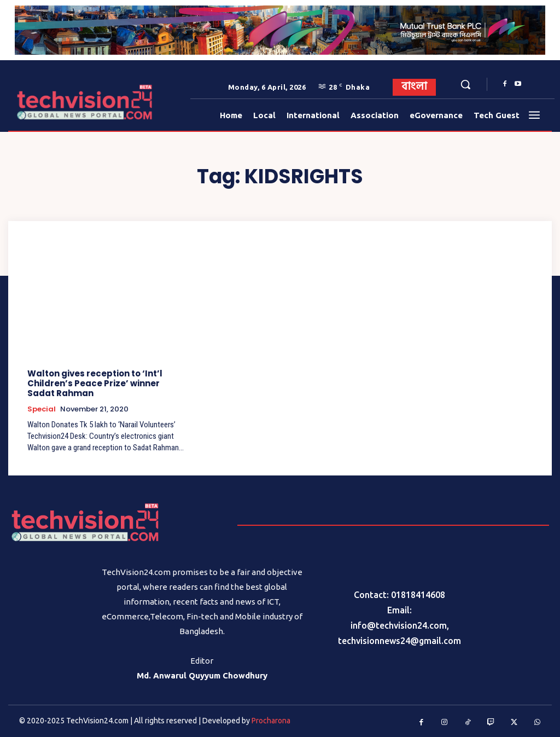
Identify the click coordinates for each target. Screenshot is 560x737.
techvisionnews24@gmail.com (399, 641)
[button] (465, 84)
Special (42, 409)
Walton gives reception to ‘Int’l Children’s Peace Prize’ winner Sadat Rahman (108, 383)
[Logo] (43, 102)
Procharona (271, 721)
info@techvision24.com (399, 625)
